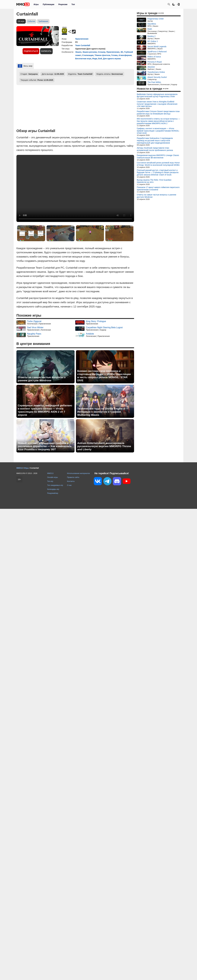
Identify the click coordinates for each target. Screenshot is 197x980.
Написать (46, 51)
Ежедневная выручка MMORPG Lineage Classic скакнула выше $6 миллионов (158, 156)
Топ (73, 4)
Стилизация (88, 55)
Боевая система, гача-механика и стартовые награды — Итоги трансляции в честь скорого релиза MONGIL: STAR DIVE (104, 376)
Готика (114, 55)
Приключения (82, 39)
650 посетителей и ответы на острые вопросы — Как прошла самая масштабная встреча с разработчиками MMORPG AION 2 (158, 121)
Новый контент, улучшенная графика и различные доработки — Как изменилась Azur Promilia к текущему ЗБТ (45, 446)
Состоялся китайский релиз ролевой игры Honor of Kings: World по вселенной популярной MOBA (158, 164)
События (31, 21)
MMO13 (50, 473)
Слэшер (102, 52)
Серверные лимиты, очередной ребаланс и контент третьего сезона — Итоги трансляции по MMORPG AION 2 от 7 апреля (45, 410)
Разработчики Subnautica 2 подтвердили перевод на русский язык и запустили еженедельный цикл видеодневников (155, 141)
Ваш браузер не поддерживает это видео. (75, 188)
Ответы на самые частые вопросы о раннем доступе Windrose (42, 379)
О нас (69, 485)
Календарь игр (53, 489)
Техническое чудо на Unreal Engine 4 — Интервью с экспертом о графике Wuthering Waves (103, 412)
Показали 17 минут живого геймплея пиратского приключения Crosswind (158, 188)
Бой (100, 59)
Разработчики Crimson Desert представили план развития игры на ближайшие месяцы (158, 113)
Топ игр (50, 481)
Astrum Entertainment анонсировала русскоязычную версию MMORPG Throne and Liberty (104, 446)
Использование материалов (78, 473)
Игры (36, 4)
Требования (43, 21)
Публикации (48, 4)
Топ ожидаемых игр (55, 485)
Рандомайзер (53, 493)
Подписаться (31, 51)
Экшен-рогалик (90, 52)
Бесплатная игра (83, 59)
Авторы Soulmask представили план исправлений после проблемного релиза (155, 149)
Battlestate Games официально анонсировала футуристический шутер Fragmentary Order (157, 95)
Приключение (113, 52)
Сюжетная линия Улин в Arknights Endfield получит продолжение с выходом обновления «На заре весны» (157, 104)
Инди (95, 59)
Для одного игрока (112, 59)
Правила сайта (73, 477)
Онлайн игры (53, 477)
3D (122, 52)
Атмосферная (125, 55)
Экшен (78, 52)
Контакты (71, 481)
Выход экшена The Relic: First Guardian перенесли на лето (154, 181)
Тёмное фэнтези (102, 55)
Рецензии (63, 4)
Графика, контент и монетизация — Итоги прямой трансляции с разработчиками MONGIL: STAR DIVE (158, 131)
